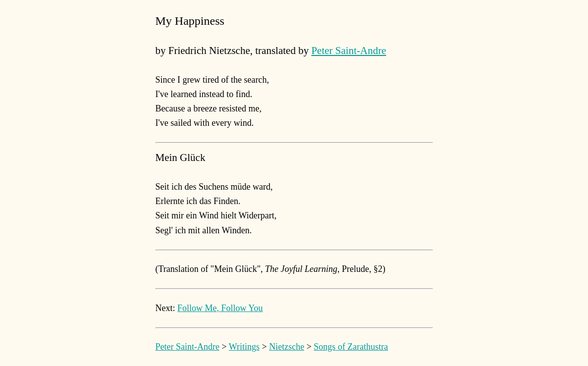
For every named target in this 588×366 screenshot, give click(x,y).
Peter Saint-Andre (348, 51)
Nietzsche (287, 347)
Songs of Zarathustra (351, 347)
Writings (244, 347)
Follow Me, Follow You (220, 308)
